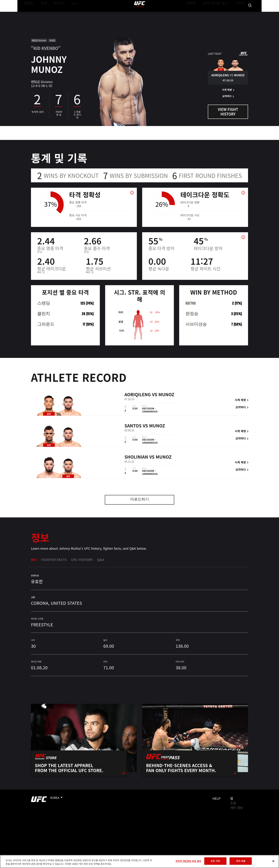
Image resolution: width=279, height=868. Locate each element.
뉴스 (70, 14)
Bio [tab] (34, 559)
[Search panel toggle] (250, 14)
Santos (133, 426)
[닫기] (273, 861)
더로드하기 (140, 500)
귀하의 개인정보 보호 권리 (188, 861)
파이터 (56, 14)
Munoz (166, 395)
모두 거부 (215, 861)
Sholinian (136, 457)
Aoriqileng (138, 395)
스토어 (241, 14)
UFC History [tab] (82, 559)
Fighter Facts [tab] (54, 559)
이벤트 (28, 14)
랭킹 (41, 14)
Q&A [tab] (101, 559)
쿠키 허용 (241, 861)
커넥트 (199, 14)
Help (216, 798)
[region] (139, 861)
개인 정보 (237, 808)
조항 (233, 803)
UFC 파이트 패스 (220, 14)
